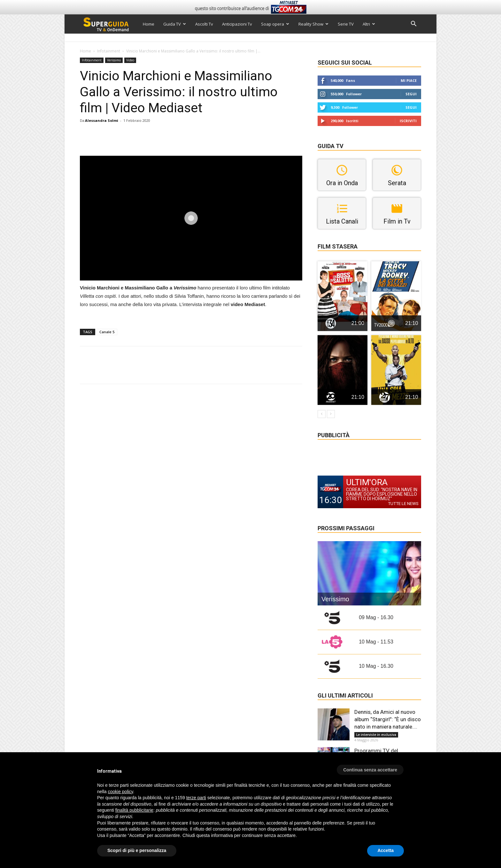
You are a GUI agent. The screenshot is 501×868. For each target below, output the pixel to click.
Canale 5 (107, 332)
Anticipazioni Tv (237, 24)
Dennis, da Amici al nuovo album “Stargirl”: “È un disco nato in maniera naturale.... (388, 719)
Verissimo (114, 60)
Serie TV (346, 24)
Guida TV (175, 24)
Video (130, 60)
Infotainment (109, 51)
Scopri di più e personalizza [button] (137, 850)
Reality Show (313, 24)
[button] (413, 24)
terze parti (196, 798)
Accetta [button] (385, 850)
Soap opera (275, 24)
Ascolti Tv (204, 24)
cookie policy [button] (120, 792)
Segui (411, 94)
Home (149, 24)
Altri (369, 24)
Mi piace (409, 80)
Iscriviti (408, 121)
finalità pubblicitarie (134, 810)
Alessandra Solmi (102, 120)
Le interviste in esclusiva (376, 735)
